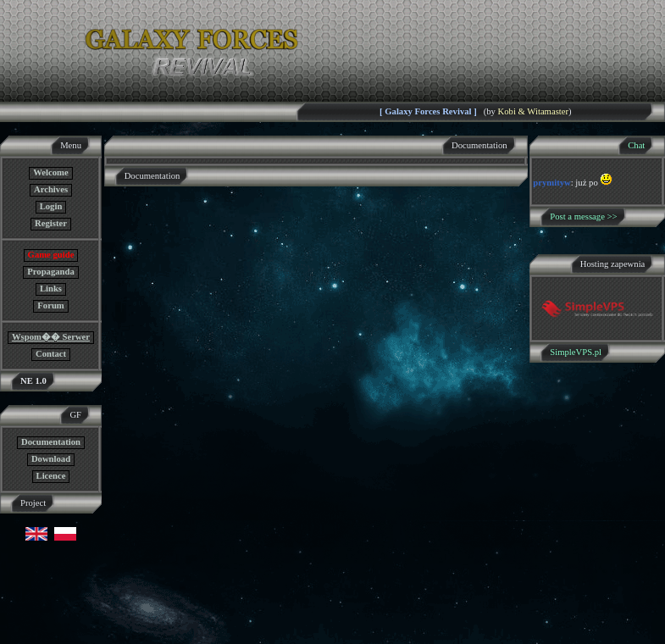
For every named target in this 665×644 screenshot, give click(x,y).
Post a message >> (583, 217)
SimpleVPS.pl (576, 352)
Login (51, 206)
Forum (50, 305)
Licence (51, 476)
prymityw (551, 183)
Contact (51, 354)
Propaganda (50, 272)
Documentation (51, 442)
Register (51, 223)
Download (51, 459)
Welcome (50, 172)
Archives (51, 189)
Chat (636, 145)
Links (51, 289)
